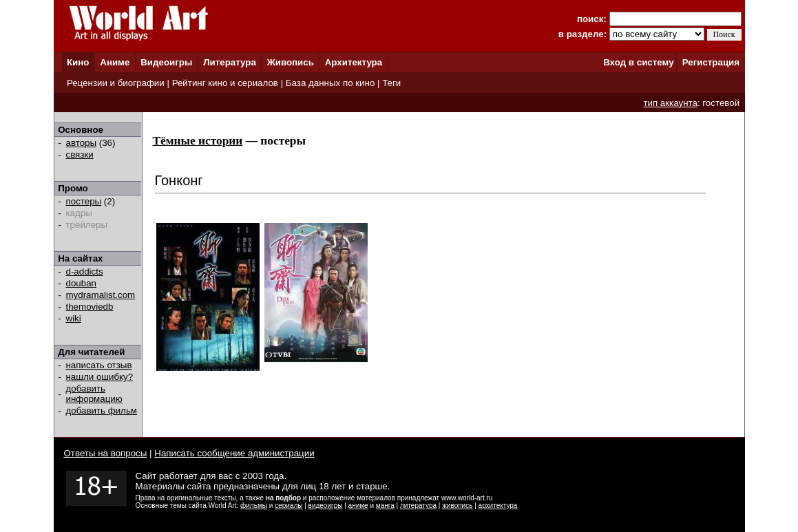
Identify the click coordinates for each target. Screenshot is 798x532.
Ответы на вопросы (106, 453)
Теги (391, 83)
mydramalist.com (101, 295)
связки (80, 155)
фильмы (254, 506)
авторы (82, 143)
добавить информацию (94, 394)
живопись (457, 506)
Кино (78, 62)
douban (81, 283)
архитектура (498, 506)
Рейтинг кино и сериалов (225, 83)
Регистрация (711, 62)
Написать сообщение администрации (234, 453)
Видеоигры (166, 62)
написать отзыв (99, 365)
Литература (230, 62)
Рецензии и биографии (116, 83)
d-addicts (85, 272)
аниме (358, 506)
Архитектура (354, 62)
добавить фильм (102, 411)
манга (385, 506)
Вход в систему (638, 62)
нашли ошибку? (100, 377)
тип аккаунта (670, 103)
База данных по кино (330, 83)
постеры (84, 201)
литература (418, 506)
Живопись (291, 62)
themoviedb (90, 307)
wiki (74, 318)
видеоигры (326, 506)
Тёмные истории (198, 141)
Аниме (115, 62)
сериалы (288, 506)
